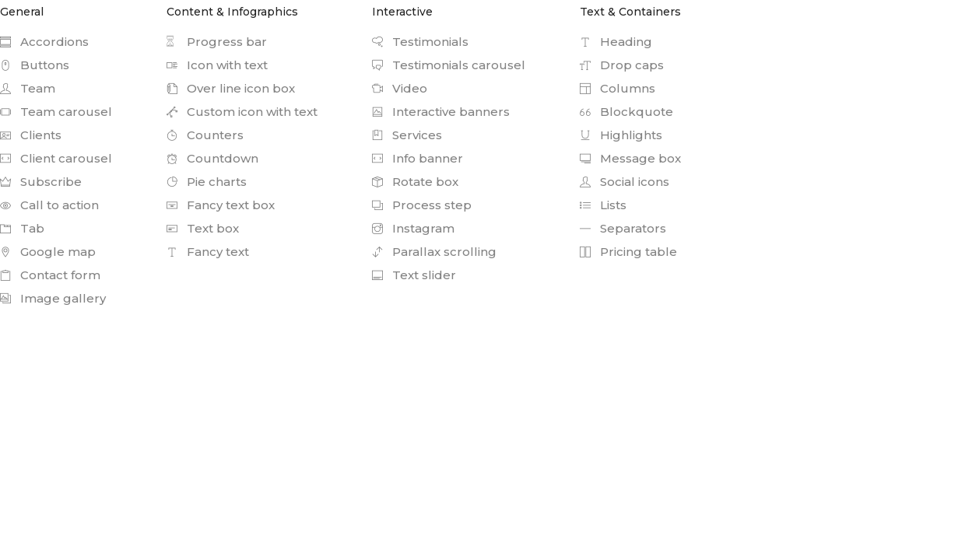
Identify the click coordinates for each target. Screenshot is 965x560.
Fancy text (208, 252)
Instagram (413, 228)
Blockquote (626, 112)
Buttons (35, 65)
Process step (422, 205)
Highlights (621, 135)
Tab (22, 228)
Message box (630, 158)
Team (28, 88)
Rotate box (415, 182)
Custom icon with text (242, 112)
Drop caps (622, 65)
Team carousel (56, 112)
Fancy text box (221, 205)
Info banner (418, 158)
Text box (203, 228)
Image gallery (53, 298)
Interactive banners (441, 112)
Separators (623, 228)
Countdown (212, 158)
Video (400, 88)
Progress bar (217, 42)
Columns (618, 88)
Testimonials (420, 42)
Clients (31, 135)
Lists (603, 205)
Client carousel (56, 158)
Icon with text (217, 65)
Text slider (414, 275)
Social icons (625, 182)
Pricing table (628, 252)
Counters (205, 135)
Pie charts (207, 182)
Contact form (50, 275)
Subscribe (41, 182)
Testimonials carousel (449, 65)
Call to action (49, 205)
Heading (616, 42)
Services (407, 135)
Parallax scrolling (434, 252)
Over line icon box (231, 88)
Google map (48, 252)
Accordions (44, 42)
